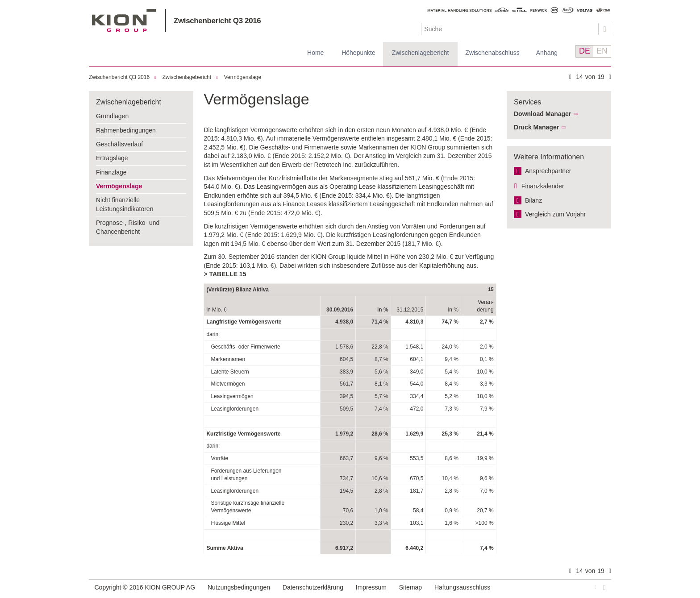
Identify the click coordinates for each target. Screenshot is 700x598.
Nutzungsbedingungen (239, 587)
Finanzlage (111, 172)
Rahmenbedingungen (126, 130)
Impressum (371, 587)
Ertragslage (112, 158)
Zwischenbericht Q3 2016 (217, 21)
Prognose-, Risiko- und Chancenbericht (128, 227)
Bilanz (533, 200)
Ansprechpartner (548, 171)
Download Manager (542, 114)
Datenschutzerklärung (313, 587)
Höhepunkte (358, 53)
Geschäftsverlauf (119, 144)
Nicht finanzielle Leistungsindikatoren (125, 204)
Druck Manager (536, 127)
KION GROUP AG (124, 20)
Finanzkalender (543, 186)
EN (602, 51)
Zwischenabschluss (492, 53)
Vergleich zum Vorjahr (555, 214)
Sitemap (410, 587)
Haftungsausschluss (462, 587)
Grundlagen (112, 116)
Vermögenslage (243, 77)
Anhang (547, 53)
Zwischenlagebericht (421, 53)
